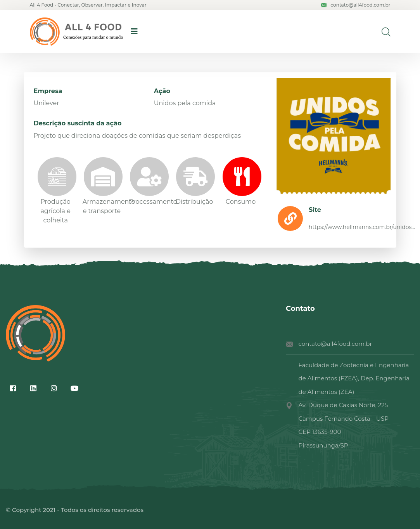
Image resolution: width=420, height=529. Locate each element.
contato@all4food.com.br (356, 5)
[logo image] (76, 32)
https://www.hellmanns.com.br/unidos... (362, 227)
